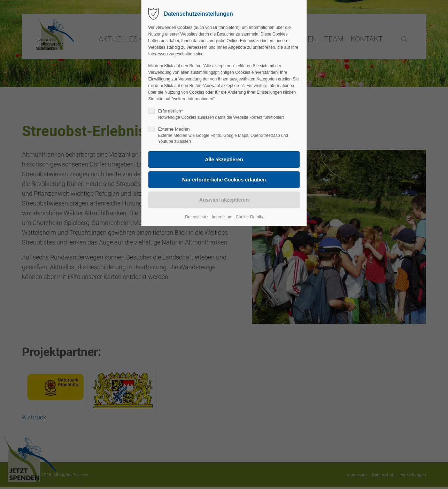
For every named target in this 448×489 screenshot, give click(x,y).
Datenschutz (197, 217)
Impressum (222, 217)
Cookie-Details (249, 217)
